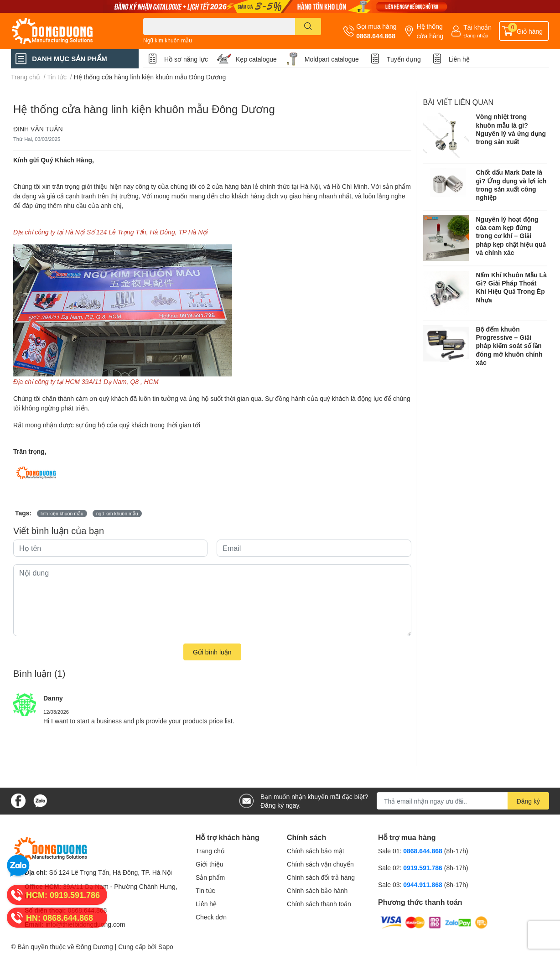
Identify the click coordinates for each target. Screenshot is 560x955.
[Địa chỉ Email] (463, 801)
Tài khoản (477, 27)
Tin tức (205, 890)
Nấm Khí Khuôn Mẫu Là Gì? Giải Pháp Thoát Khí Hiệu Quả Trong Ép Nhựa (511, 287)
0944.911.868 (424, 885)
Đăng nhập (476, 35)
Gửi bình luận (212, 652)
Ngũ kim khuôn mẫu (168, 40)
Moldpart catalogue (332, 59)
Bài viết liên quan (459, 102)
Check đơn (211, 917)
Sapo (166, 947)
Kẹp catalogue (256, 59)
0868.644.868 (376, 36)
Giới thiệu (210, 864)
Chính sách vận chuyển (320, 864)
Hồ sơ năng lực (186, 59)
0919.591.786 (424, 868)
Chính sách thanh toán (319, 904)
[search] (308, 26)
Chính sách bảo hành (317, 890)
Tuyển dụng (404, 59)
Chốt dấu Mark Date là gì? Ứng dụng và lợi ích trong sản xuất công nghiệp (511, 185)
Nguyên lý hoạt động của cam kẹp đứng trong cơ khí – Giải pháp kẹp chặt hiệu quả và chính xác (511, 236)
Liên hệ (459, 59)
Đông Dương (95, 947)
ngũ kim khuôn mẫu (117, 514)
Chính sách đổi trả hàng (321, 877)
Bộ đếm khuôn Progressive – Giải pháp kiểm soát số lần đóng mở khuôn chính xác (509, 346)
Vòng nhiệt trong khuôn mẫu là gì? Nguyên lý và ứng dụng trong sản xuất (511, 129)
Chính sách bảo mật (316, 851)
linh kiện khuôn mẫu (62, 514)
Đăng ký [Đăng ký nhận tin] (528, 801)
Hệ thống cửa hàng (430, 31)
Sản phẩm (210, 877)
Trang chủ (210, 851)
